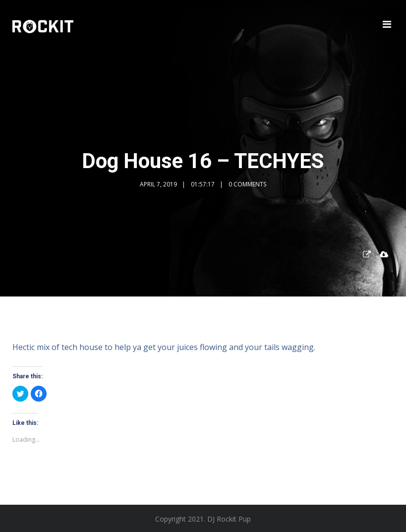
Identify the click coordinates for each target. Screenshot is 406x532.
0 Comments (247, 184)
